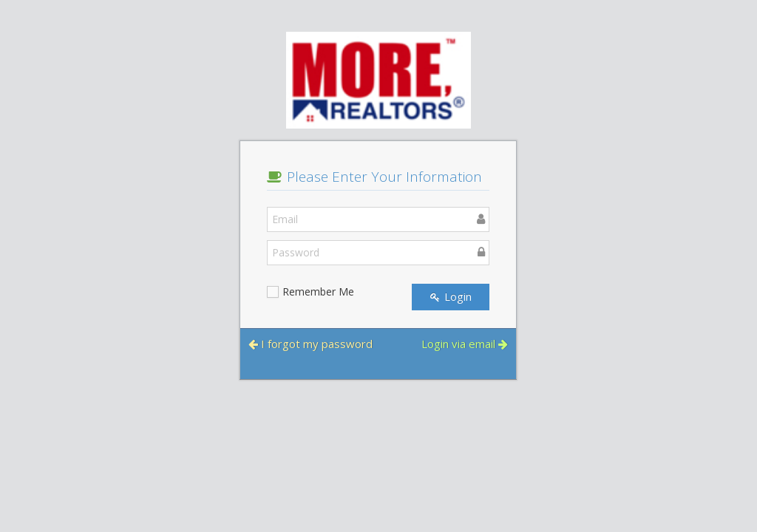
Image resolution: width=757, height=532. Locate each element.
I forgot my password (310, 344)
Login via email (465, 344)
